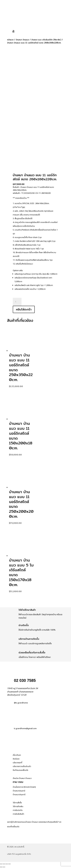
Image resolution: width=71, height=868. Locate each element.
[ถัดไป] (4, 867)
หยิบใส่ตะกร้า (24, 309)
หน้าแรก (10, 40)
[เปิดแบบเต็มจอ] (4, 864)
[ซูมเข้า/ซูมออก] (1, 864)
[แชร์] (7, 864)
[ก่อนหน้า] (1, 867)
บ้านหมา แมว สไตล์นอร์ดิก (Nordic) (46, 40)
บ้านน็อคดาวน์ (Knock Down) (24, 787)
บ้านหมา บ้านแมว (22, 40)
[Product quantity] (17, 302)
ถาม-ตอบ (18, 782)
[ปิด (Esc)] (9, 864)
